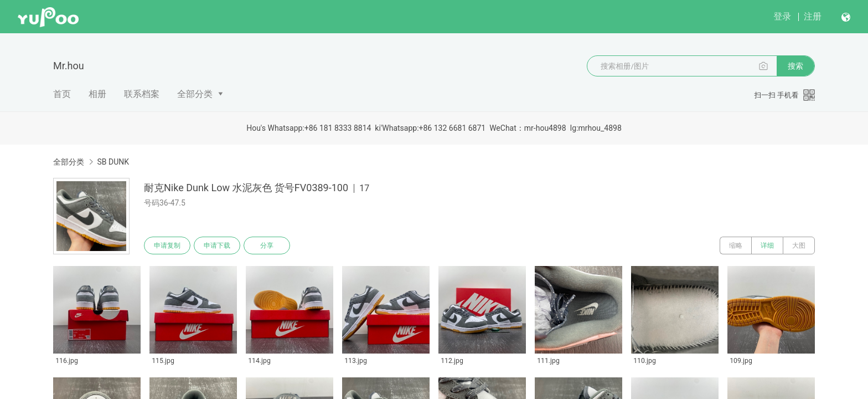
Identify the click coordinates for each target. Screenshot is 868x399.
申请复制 (167, 245)
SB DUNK (113, 162)
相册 (97, 94)
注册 (813, 16)
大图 (799, 245)
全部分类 (195, 94)
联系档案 (142, 94)
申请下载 (217, 245)
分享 (267, 245)
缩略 (736, 245)
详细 (767, 245)
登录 (782, 16)
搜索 (795, 66)
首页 (62, 94)
